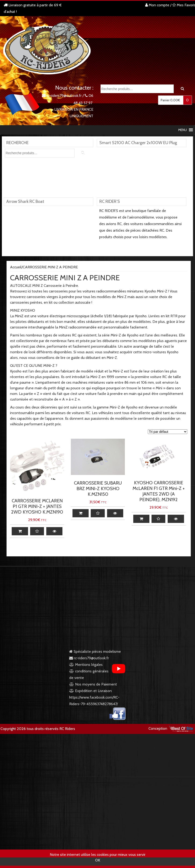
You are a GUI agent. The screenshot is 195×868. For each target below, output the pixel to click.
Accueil (16, 267)
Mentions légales (86, 665)
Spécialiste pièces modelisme (95, 651)
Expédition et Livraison (90, 691)
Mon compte (157, 5)
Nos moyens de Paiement (96, 684)
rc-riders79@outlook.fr (64, 96)
